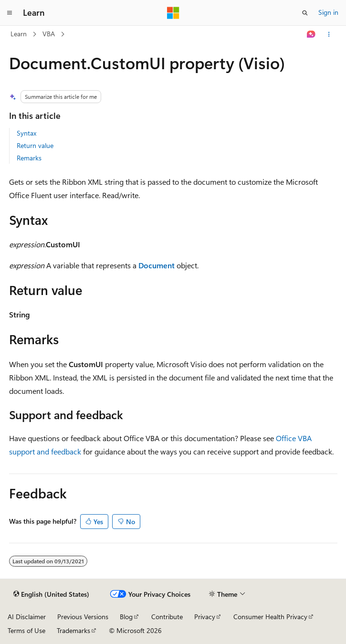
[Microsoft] (173, 13)
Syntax (26, 133)
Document (157, 265)
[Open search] (305, 13)
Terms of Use (26, 630)
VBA (49, 34)
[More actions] (329, 34)
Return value (35, 145)
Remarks (29, 158)
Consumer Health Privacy (270, 617)
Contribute (167, 617)
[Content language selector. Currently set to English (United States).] (51, 594)
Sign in (328, 12)
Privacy (205, 617)
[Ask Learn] (311, 34)
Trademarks (73, 630)
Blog (126, 617)
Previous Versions (83, 617)
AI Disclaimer (27, 617)
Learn (19, 34)
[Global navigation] (10, 13)
